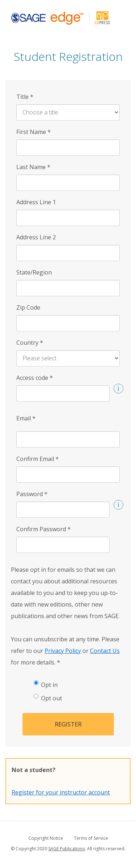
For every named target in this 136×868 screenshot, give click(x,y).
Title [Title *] (25, 97)
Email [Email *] (26, 418)
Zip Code (28, 307)
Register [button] (68, 724)
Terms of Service (91, 838)
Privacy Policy (63, 651)
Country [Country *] (30, 343)
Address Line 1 (36, 202)
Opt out (48, 698)
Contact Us (105, 651)
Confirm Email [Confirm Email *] (38, 459)
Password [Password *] (32, 494)
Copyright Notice (46, 838)
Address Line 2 (36, 237)
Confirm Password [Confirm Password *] (44, 529)
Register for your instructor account (61, 792)
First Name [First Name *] (34, 132)
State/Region (34, 272)
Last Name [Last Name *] (33, 167)
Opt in (46, 685)
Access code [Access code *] (35, 378)
